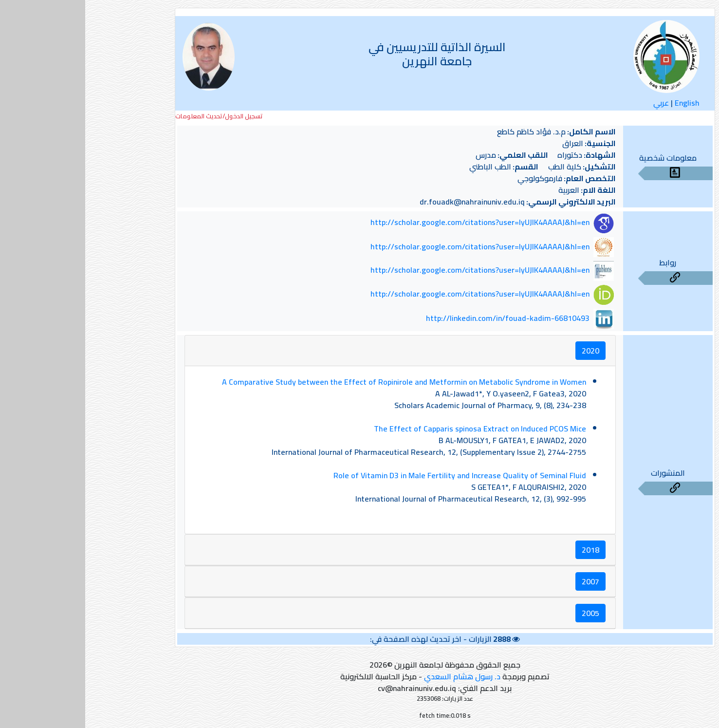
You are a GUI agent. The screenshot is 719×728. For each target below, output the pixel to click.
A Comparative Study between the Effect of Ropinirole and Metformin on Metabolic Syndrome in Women (319, 382)
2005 (505, 613)
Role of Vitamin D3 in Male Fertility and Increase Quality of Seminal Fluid (375, 475)
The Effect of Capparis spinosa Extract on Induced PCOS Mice (395, 429)
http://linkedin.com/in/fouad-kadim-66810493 (423, 318)
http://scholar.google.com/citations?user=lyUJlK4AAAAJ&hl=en (395, 223)
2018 (505, 550)
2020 (505, 351)
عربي (576, 103)
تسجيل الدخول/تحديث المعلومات (134, 116)
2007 (505, 581)
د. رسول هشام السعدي (377, 676)
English (602, 103)
